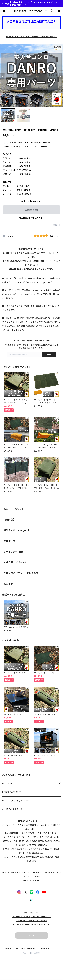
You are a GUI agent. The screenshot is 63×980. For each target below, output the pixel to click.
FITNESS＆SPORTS (12, 792)
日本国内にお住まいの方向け (32, 218)
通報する (57, 225)
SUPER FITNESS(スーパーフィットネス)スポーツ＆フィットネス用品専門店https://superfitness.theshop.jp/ (31, 920)
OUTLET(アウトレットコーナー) (17, 801)
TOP (31, 935)
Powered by (32, 953)
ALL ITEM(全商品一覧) (13, 809)
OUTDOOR (8, 783)
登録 (49, 354)
